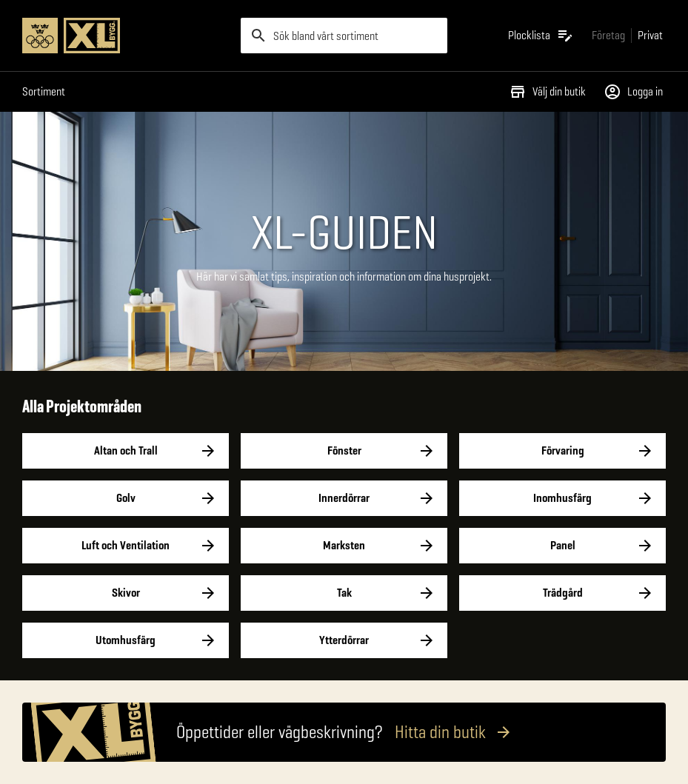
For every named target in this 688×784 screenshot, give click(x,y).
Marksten (344, 546)
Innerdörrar (344, 498)
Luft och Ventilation (126, 546)
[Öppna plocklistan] (541, 36)
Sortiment (44, 91)
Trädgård (562, 593)
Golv (126, 498)
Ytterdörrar (344, 640)
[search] (344, 36)
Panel (562, 546)
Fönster (344, 451)
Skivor (126, 593)
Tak (344, 593)
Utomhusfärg (126, 640)
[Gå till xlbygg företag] (608, 35)
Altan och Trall (126, 451)
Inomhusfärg (562, 498)
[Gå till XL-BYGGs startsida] (126, 36)
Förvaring (562, 451)
